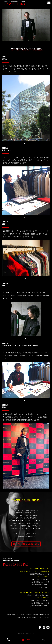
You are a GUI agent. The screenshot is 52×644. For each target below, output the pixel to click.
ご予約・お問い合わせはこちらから (28, 544)
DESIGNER (29, 614)
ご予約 (28, 640)
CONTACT (35, 618)
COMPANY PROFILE (38, 614)
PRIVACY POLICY (44, 618)
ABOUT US (15, 614)
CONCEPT (22, 614)
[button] (49, 3)
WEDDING (25, 618)
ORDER (47, 614)
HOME (9, 614)
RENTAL (19, 618)
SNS (30, 618)
